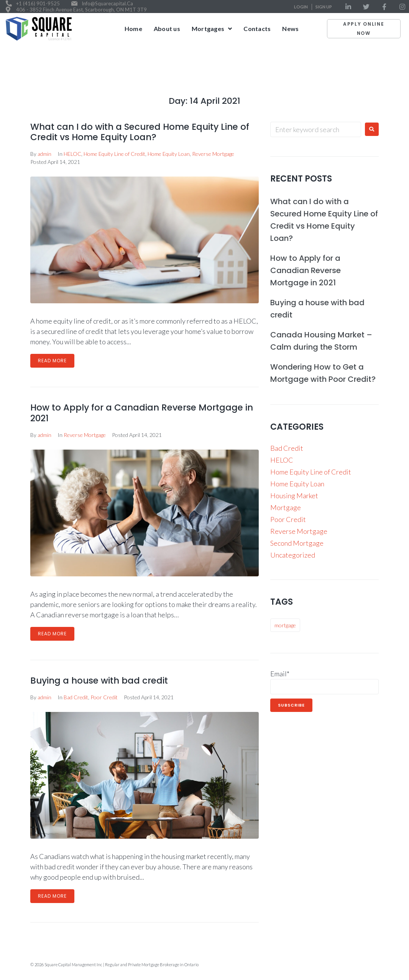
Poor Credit (104, 697)
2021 (365, 64)
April (384, 64)
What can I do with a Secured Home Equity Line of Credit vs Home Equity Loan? (140, 132)
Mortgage (286, 507)
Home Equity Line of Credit (114, 154)
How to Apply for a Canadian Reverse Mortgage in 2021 (142, 413)
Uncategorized (293, 555)
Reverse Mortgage (213, 154)
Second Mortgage (297, 543)
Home (345, 64)
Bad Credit (76, 697)
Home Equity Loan (169, 154)
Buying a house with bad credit (99, 681)
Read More (52, 361)
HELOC (72, 154)
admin (44, 154)
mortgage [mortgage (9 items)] (285, 625)
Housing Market (294, 496)
